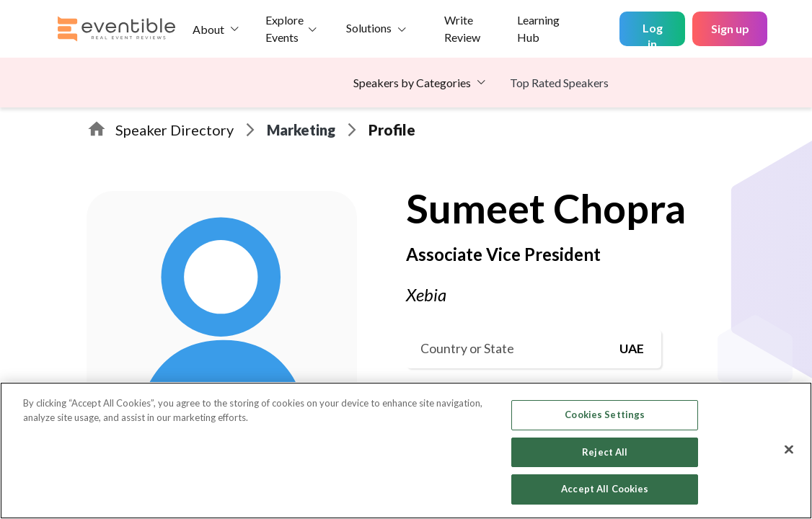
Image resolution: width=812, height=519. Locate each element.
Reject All (605, 452)
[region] (406, 451)
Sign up (730, 28)
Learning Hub (538, 28)
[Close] (789, 450)
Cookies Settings (605, 414)
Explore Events (284, 28)
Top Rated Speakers (559, 83)
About (208, 29)
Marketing (301, 130)
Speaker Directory (175, 130)
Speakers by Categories (412, 83)
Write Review (462, 28)
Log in (653, 34)
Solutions (369, 28)
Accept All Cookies (605, 489)
